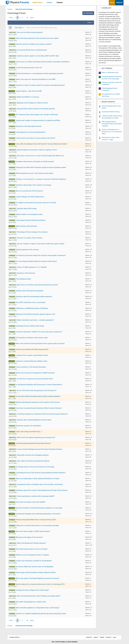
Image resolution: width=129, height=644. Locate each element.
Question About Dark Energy (29, 209)
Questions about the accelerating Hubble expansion (37, 297)
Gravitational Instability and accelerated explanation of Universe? (41, 514)
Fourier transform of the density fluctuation (34, 367)
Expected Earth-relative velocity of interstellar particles (39, 109)
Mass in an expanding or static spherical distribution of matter (40, 479)
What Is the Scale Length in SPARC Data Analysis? (35, 532)
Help (114, 637)
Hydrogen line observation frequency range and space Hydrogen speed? (44, 168)
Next (34, 18)
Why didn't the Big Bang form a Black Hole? (34, 602)
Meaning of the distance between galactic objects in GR (38, 314)
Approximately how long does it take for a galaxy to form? (40, 150)
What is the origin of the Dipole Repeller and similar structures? (40, 579)
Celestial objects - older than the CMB (31, 91)
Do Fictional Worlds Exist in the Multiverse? (35, 50)
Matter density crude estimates (29, 226)
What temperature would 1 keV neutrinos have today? (37, 174)
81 (30, 18)
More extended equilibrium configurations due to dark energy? (40, 608)
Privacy (108, 637)
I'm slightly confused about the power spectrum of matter (39, 203)
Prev (14, 18)
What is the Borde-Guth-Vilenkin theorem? (34, 543)
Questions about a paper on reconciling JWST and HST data (40, 56)
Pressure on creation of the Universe (32, 238)
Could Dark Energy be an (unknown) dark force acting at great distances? (45, 414)
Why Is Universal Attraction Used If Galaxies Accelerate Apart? (41, 596)
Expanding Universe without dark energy (33, 326)
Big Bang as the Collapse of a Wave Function (35, 103)
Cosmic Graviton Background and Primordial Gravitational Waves (42, 450)
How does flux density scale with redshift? (33, 502)
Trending (62, 3)
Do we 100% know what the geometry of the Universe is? (39, 391)
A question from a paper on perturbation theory (34, 356)
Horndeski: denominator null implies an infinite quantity (37, 162)
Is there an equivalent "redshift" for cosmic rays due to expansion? (42, 332)
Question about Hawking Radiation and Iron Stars (37, 420)
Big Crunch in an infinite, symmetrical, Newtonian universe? (40, 285)
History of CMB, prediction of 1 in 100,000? (35, 268)
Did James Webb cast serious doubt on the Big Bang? (37, 567)
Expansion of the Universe (29, 273)
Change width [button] (15, 637)
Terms (101, 637)
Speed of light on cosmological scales (32, 215)
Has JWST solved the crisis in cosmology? (33, 303)
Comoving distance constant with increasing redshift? (38, 496)
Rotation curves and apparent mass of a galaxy (35, 555)
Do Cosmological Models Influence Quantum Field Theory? (39, 262)
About (95, 637)
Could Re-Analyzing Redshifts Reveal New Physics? (36, 444)
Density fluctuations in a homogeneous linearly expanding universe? (42, 74)
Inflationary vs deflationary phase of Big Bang (34, 309)
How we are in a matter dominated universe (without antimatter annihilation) (45, 62)
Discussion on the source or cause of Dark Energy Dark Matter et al (43, 156)
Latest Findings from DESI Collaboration (33, 197)
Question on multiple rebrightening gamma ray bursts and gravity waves (44, 614)
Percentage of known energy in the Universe (35, 232)
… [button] (27, 18)
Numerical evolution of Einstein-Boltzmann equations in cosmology (41, 508)
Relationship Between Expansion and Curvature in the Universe (41, 403)
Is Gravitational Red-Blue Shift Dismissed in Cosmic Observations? (42, 385)
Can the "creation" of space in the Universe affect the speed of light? (43, 244)
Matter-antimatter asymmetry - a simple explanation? (38, 320)
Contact (88, 637)
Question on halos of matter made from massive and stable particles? (43, 86)
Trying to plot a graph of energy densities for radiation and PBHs (40, 121)
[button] (46, 3)
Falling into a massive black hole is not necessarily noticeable (40, 526)
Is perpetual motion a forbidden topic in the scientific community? (43, 485)
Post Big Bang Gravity (26, 279)
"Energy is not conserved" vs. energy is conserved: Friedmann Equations (44, 179)
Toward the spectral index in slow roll (32, 68)
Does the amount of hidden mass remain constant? (37, 44)
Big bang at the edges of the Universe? (32, 538)
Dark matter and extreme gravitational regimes (36, 461)
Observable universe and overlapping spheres (35, 455)
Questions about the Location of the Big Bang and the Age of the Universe (44, 491)
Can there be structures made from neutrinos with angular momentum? (44, 256)
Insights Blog (40, 3)
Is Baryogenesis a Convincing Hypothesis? (33, 133)
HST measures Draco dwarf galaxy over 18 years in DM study (39, 115)
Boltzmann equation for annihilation (31, 426)
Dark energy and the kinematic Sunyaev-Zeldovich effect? (39, 573)
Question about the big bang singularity (32, 291)
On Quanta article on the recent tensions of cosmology (38, 467)
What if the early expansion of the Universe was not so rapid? (40, 39)
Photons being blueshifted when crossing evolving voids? (39, 520)
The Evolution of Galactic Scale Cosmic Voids (35, 338)
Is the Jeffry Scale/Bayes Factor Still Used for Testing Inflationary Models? (44, 144)
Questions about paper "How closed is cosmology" (36, 185)
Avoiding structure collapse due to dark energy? (35, 590)
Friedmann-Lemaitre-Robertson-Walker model (34, 361)
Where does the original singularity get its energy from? (39, 438)
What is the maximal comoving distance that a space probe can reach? (43, 344)
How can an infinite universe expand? (33, 33)
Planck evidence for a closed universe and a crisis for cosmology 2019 (43, 585)
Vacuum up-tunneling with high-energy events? (35, 350)
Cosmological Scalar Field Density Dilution (33, 221)
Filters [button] (87, 23)
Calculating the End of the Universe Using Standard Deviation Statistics (43, 473)
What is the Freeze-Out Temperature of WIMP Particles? (38, 373)
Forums (52, 3)
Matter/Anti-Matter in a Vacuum (31, 97)
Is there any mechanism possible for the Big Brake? (37, 561)
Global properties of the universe (30, 250)
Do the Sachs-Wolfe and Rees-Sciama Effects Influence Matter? (41, 397)
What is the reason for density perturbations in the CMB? (38, 80)
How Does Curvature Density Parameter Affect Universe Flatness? (42, 408)
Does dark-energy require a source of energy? (34, 549)
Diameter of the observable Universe (31, 127)
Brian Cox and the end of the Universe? (32, 191)
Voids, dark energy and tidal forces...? (32, 432)
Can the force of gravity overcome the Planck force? (38, 379)
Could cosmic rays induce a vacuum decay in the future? (38, 138)
